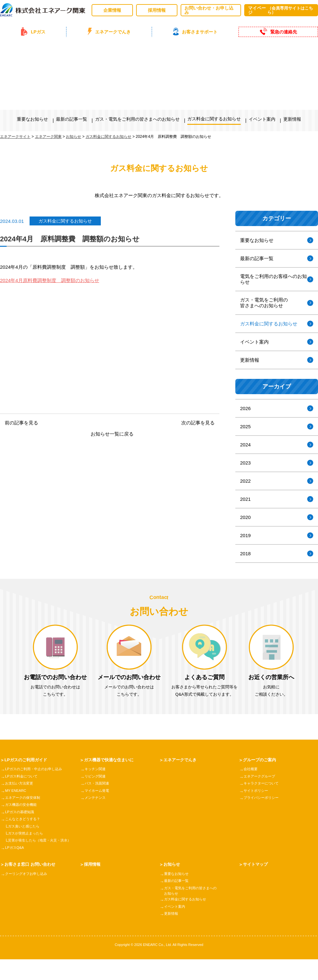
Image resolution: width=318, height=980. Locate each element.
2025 (245, 426)
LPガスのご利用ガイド (27, 760)
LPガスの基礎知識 (21, 812)
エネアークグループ (261, 777)
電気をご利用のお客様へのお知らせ (273, 279)
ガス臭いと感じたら (25, 827)
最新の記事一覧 (72, 119)
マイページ (281, 10)
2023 (245, 463)
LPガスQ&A (15, 848)
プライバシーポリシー (263, 798)
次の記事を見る (198, 423)
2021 (245, 499)
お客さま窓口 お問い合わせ (32, 864)
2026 (245, 408)
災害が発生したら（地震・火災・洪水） (42, 841)
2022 (245, 481)
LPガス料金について (23, 777)
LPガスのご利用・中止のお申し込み (36, 769)
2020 (245, 517)
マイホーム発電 (98, 791)
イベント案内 (262, 119)
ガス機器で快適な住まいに (111, 760)
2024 (245, 445)
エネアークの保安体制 (24, 798)
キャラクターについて (263, 784)
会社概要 (251, 769)
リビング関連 (96, 777)
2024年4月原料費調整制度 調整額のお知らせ (50, 280)
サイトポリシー (257, 791)
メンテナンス (96, 798)
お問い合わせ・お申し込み (209, 10)
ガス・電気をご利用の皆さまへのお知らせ (137, 119)
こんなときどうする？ (24, 819)
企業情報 (112, 10)
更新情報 (292, 119)
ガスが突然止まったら (27, 834)
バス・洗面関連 (98, 784)
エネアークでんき (181, 760)
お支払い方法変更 (20, 784)
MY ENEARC (16, 791)
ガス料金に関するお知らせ (214, 119)
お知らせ (172, 864)
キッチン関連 (96, 769)
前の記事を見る (21, 423)
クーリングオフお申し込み (28, 874)
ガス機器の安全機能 (22, 805)
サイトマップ (256, 864)
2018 (245, 554)
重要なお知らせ (32, 119)
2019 (245, 535)
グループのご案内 (261, 760)
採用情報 (157, 10)
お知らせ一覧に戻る (112, 434)
